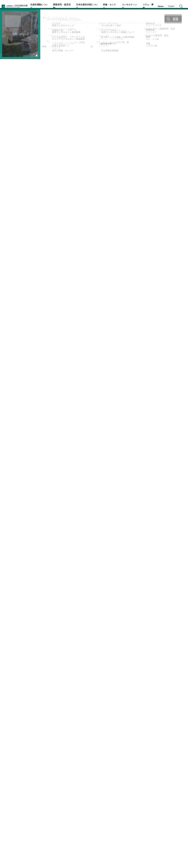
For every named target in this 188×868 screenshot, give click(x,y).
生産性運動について (47, 6)
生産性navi (182, 424)
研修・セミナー (114, 6)
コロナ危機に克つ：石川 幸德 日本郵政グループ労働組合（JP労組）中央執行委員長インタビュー (46, 767)
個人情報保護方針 (97, 855)
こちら (94, 214)
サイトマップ (117, 855)
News (161, 6)
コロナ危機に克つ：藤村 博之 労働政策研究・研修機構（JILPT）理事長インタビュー (130, 781)
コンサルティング (132, 6)
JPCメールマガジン (74, 855)
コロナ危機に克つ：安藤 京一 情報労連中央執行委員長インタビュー (46, 781)
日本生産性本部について (92, 6)
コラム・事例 (149, 6)
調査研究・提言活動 (68, 6)
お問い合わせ (182, 461)
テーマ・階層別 (182, 411)
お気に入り (182, 449)
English (171, 6)
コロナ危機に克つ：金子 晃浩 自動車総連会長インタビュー (131, 767)
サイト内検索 (181, 6)
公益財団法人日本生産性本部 (18, 6)
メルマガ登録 (182, 436)
